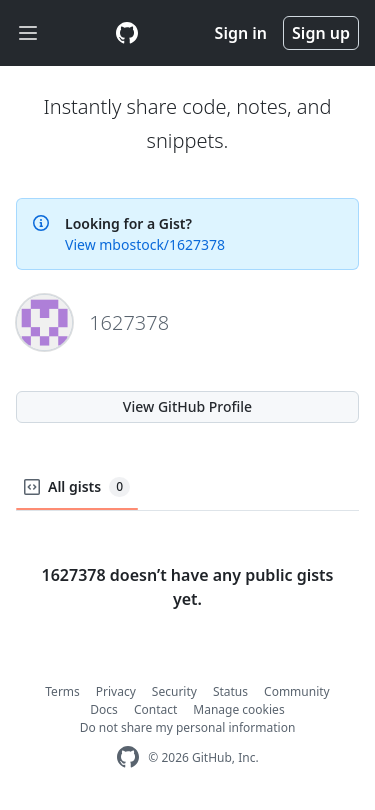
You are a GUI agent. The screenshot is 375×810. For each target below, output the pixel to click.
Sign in (241, 33)
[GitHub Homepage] (128, 757)
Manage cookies (238, 709)
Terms (62, 691)
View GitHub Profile (187, 406)
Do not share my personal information (188, 727)
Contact (155, 709)
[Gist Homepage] (127, 33)
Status (230, 691)
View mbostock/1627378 (145, 244)
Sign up (321, 33)
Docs (104, 709)
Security (174, 691)
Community (297, 691)
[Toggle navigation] (28, 33)
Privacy (116, 691)
